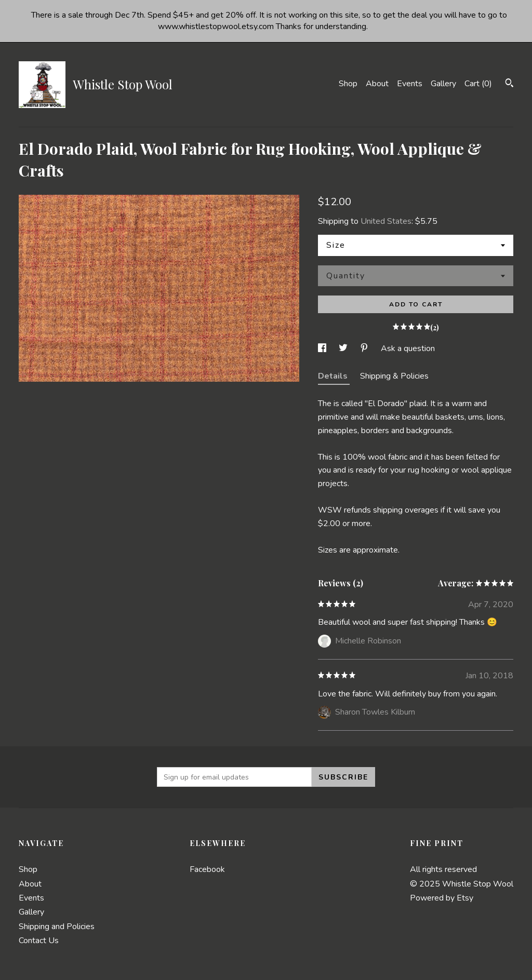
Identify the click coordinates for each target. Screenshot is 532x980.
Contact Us (39, 941)
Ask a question (408, 348)
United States (386, 221)
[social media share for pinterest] (365, 348)
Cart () (478, 84)
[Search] (509, 84)
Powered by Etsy (442, 898)
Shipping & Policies (394, 376)
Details (334, 376)
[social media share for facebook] (323, 348)
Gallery (443, 84)
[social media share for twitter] (344, 348)
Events (410, 84)
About (377, 84)
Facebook (207, 869)
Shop (348, 84)
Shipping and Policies (57, 927)
